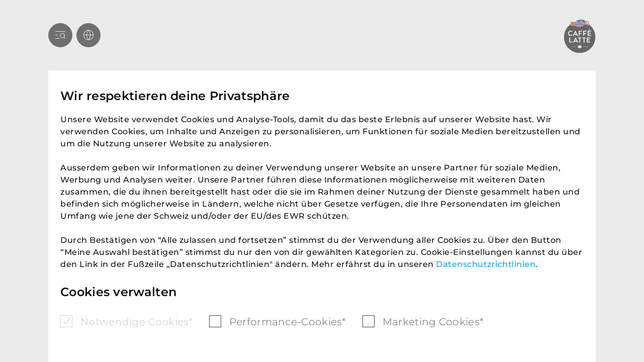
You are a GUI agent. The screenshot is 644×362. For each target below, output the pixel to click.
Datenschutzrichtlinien (486, 264)
